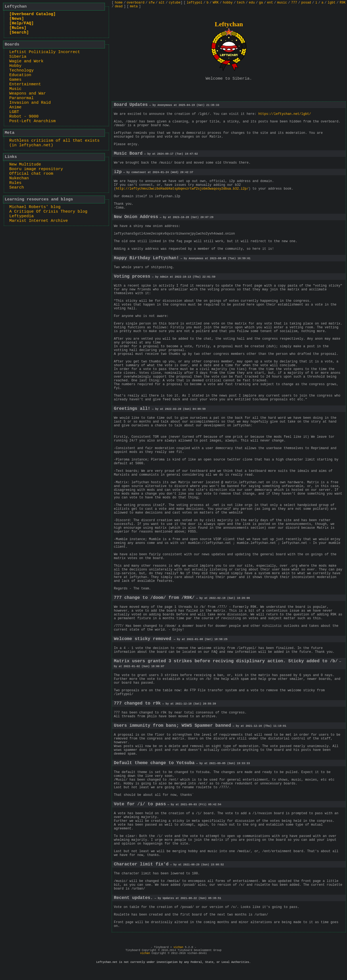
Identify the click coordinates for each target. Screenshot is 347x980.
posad (306, 3)
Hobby (15, 66)
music (282, 3)
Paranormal (21, 98)
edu (252, 3)
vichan (178, 947)
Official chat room (31, 174)
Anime (15, 107)
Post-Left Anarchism (32, 121)
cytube (175, 3)
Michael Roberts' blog (35, 207)
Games (15, 80)
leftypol (195, 3)
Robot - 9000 (24, 117)
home (119, 3)
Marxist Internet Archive (38, 221)
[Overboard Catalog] (32, 14)
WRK (216, 3)
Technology (21, 71)
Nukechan (19, 178)
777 (294, 3)
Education (20, 75)
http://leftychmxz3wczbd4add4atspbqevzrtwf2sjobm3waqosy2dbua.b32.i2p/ (182, 189)
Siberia (18, 57)
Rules (15, 183)
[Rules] (18, 28)
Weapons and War (28, 94)
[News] (17, 19)
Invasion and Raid (30, 103)
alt (162, 3)
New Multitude (25, 165)
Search (17, 188)
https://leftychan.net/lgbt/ (285, 114)
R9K (343, 3)
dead (119, 7)
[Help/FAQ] (21, 23)
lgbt (332, 3)
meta (134, 7)
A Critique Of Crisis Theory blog (48, 212)
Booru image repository (36, 169)
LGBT (14, 112)
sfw (152, 3)
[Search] (19, 33)
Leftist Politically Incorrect (45, 52)
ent (270, 3)
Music (15, 89)
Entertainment (25, 84)
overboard (136, 3)
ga (261, 3)
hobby (228, 3)
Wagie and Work (26, 61)
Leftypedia (21, 216)
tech (241, 3)
